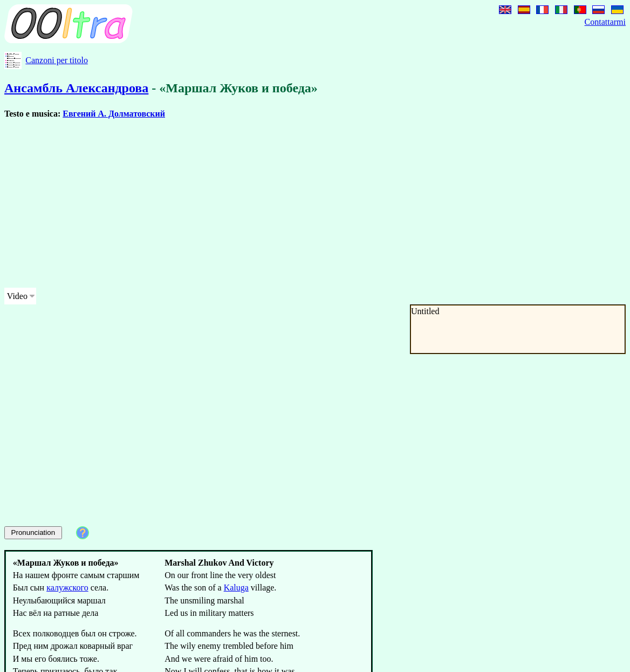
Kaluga (236, 588)
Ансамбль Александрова (76, 88)
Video (17, 296)
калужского (67, 588)
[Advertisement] (207, 203)
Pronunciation (33, 532)
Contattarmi (605, 22)
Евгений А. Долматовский (114, 114)
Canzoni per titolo (57, 60)
